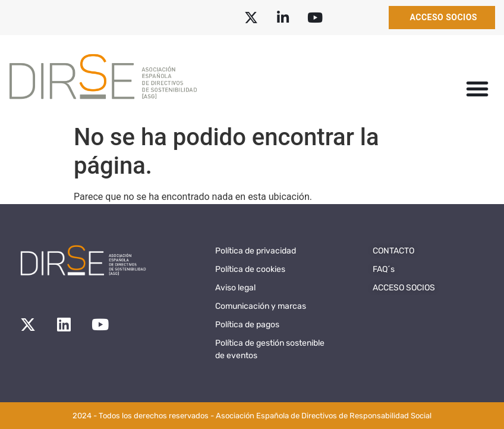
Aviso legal (235, 288)
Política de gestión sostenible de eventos (270, 349)
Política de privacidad (256, 251)
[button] (477, 89)
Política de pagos (247, 325)
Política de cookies (250, 269)
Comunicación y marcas (261, 306)
